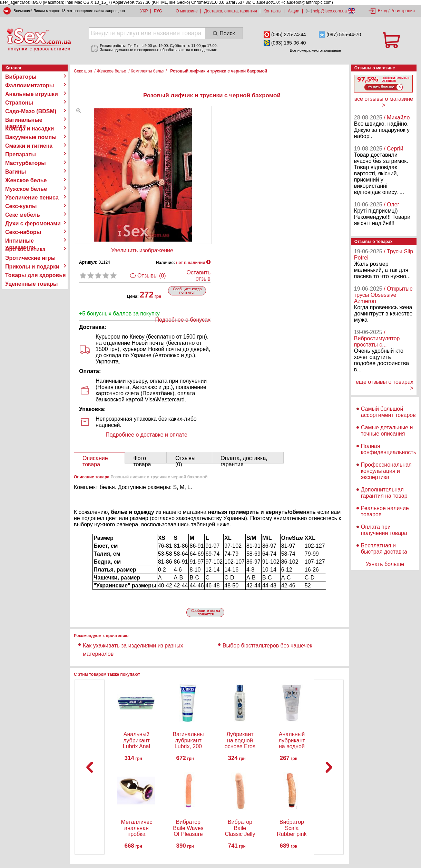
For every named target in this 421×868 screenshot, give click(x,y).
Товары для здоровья (35, 275)
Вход (383, 11)
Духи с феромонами (33, 223)
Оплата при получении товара (384, 530)
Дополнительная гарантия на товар (384, 493)
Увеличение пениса (32, 198)
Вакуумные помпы (31, 137)
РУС (158, 11)
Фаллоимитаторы (30, 85)
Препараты (21, 154)
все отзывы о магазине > (384, 102)
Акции (294, 11)
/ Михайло (397, 118)
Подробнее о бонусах (183, 320)
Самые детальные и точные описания (387, 431)
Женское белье (26, 180)
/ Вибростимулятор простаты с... (377, 338)
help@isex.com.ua (330, 11)
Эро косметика (25, 249)
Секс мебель (23, 215)
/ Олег (391, 204)
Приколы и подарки (32, 267)
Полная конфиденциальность (389, 449)
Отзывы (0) (152, 276)
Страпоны (19, 103)
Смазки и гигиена (29, 146)
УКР (144, 11)
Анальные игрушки (32, 94)
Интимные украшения (20, 241)
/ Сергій (394, 149)
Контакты (273, 11)
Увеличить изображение (142, 250)
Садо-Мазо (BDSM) (31, 111)
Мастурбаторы (26, 163)
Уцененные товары (31, 284)
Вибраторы (21, 77)
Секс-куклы (21, 206)
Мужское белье (26, 189)
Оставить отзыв (198, 276)
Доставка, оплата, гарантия (231, 11)
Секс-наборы (23, 232)
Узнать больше (385, 564)
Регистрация (403, 11)
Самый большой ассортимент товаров (388, 412)
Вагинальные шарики (24, 120)
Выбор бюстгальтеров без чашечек (267, 646)
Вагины (16, 172)
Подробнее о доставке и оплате (146, 435)
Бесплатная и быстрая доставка (384, 549)
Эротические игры (30, 258)
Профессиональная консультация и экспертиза (386, 471)
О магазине (187, 11)
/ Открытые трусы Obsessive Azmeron (383, 295)
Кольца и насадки (30, 129)
